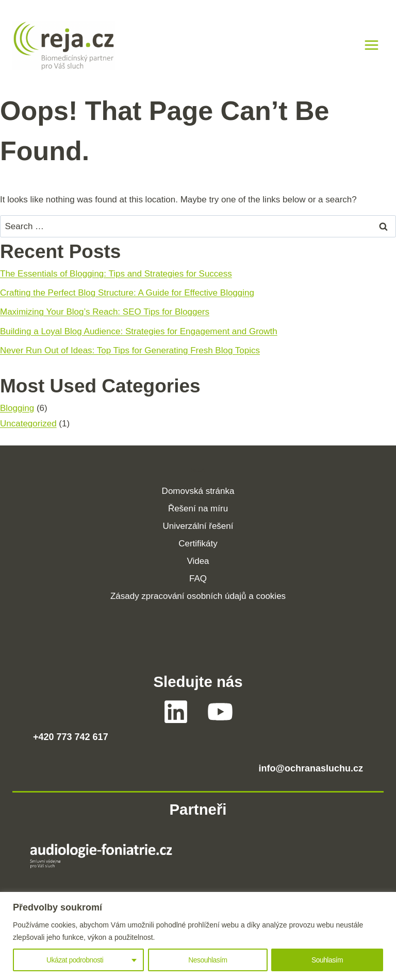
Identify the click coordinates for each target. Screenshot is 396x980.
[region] (198, 936)
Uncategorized (28, 424)
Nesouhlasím (208, 960)
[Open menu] (371, 45)
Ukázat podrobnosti (75, 960)
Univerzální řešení (198, 526)
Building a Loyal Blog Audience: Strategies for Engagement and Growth (139, 331)
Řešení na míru (198, 509)
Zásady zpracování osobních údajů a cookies (198, 596)
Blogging (17, 408)
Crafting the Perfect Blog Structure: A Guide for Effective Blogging (127, 293)
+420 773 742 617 (71, 737)
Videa (198, 561)
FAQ (198, 579)
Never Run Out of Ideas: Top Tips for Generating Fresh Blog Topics (130, 350)
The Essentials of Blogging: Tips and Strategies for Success (116, 274)
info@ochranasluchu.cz (311, 768)
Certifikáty (198, 544)
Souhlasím (327, 960)
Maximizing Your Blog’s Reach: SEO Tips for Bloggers (105, 312)
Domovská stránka (198, 491)
